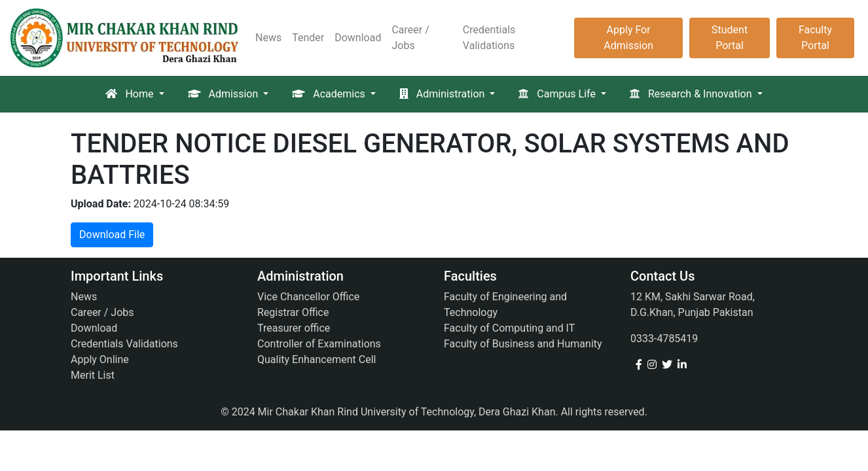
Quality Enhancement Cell (316, 359)
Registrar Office (293, 312)
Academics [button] (330, 94)
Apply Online (100, 359)
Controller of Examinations (319, 344)
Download (358, 38)
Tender (308, 38)
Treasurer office (294, 328)
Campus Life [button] (558, 94)
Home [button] (131, 94)
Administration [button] (443, 94)
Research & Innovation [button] (692, 94)
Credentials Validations (489, 38)
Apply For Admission (628, 38)
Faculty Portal (815, 38)
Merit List (93, 375)
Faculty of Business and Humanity (523, 344)
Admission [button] (225, 94)
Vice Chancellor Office (308, 297)
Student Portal (730, 38)
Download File (112, 235)
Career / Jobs (410, 38)
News (268, 38)
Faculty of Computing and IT (509, 328)
